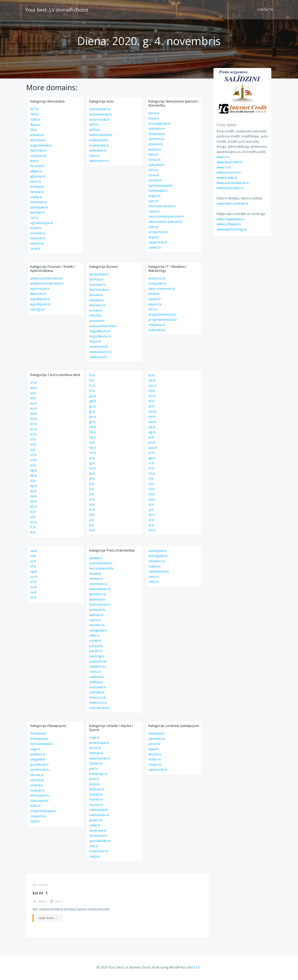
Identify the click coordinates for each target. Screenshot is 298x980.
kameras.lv (97, 610)
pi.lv (151, 438)
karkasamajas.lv (160, 186)
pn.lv (152, 443)
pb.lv (152, 428)
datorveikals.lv (100, 590)
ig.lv (92, 464)
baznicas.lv (38, 151)
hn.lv (93, 454)
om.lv (152, 423)
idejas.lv (36, 172)
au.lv (34, 409)
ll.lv (91, 526)
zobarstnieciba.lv (43, 812)
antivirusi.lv (157, 279)
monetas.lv (38, 203)
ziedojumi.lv (98, 358)
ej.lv (33, 513)
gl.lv (92, 412)
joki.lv (93, 769)
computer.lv (157, 284)
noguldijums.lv (100, 337)
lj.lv (91, 521)
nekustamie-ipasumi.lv (165, 223)
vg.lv (33, 572)
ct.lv (33, 466)
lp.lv (151, 376)
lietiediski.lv (98, 151)
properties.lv (158, 233)
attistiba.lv (38, 141)
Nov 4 (56, 903)
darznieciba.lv (99, 291)
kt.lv (92, 510)
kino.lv (94, 780)
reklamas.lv (157, 326)
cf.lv (33, 440)
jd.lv (92, 480)
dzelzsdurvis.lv (100, 605)
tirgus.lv (95, 342)
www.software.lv (228, 224)
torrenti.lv (38, 234)
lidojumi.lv (97, 790)
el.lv (33, 518)
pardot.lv (96, 652)
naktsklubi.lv (99, 811)
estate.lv (155, 150)
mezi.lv (153, 202)
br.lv (33, 430)
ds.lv (33, 492)
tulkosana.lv (39, 801)
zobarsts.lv (38, 817)
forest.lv (155, 160)
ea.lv (33, 497)
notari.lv (155, 760)
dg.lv (34, 471)
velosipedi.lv (157, 552)
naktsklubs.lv (99, 816)
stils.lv (94, 847)
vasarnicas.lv (158, 243)
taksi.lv (94, 156)
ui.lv (33, 557)
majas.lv (154, 197)
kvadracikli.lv (99, 141)
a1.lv (33, 383)
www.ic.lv (222, 157)
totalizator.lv (99, 852)
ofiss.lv (153, 228)
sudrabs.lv (97, 693)
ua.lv (34, 552)
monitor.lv (97, 626)
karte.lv (36, 182)
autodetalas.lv (100, 110)
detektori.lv (98, 595)
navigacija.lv (98, 631)
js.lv (92, 500)
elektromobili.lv (101, 136)
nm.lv (152, 412)
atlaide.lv (96, 559)
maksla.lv (96, 795)
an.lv (34, 404)
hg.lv (93, 438)
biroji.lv (154, 114)
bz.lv (33, 435)
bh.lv (34, 420)
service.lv (37, 776)
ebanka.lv (96, 301)
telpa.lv (154, 238)
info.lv (153, 310)
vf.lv (33, 567)
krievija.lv (37, 187)
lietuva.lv (37, 193)
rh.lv (152, 474)
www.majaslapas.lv (230, 219)
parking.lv (97, 657)
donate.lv (96, 296)
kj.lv (92, 505)
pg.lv (152, 433)
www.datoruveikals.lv (232, 203)
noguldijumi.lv (100, 332)
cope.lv (94, 738)
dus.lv (34, 162)
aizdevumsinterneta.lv (47, 284)
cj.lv (33, 451)
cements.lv (156, 140)
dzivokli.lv (156, 145)
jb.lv (92, 474)
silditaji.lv (96, 683)
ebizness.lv (97, 306)
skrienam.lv (98, 831)
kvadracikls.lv (99, 146)
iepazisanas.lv (100, 759)
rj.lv (151, 485)
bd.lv (34, 415)
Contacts (266, 9)
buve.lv (154, 119)
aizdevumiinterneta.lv (46, 279)
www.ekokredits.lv (229, 188)
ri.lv (151, 480)
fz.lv (92, 392)
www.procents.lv (228, 172)
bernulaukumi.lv (101, 569)
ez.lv (33, 523)
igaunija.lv (38, 177)
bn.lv (34, 425)
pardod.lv (96, 647)
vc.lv (33, 562)
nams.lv (154, 212)
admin (39, 903)
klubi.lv (94, 785)
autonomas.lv (99, 120)
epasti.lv (155, 300)
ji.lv (91, 490)
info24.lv (96, 316)
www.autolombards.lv (232, 183)
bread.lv (95, 574)
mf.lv (152, 381)
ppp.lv (153, 448)
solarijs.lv (37, 791)
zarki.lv (154, 577)
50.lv (33, 131)
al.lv (33, 399)
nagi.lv (35, 750)
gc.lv (92, 407)
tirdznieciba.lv (99, 709)
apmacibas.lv (99, 275)
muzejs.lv (96, 805)
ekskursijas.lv (99, 743)
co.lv (33, 461)
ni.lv (151, 407)
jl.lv (91, 495)
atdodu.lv (37, 136)
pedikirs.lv (38, 755)
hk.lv (93, 448)
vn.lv (33, 583)
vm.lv (34, 577)
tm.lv (152, 531)
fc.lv (33, 528)
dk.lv (33, 476)
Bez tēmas (40, 886)
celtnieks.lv (157, 130)
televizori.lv (98, 698)
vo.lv (33, 588)
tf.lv (151, 526)
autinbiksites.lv (100, 564)
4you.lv (35, 126)
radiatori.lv (97, 667)
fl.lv (92, 381)
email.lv (154, 295)
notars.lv (155, 765)
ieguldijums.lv (40, 305)
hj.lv (92, 443)
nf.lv (152, 402)
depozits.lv (38, 295)
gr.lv (92, 423)
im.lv (92, 469)
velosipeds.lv (158, 557)
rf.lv (151, 469)
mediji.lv (36, 198)
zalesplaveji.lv (159, 572)
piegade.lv (38, 760)
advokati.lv (156, 734)
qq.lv (152, 459)
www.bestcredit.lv (229, 162)
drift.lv (94, 126)
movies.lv (96, 800)
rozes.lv (95, 672)
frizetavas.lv (39, 739)
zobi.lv (35, 822)
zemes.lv (155, 248)
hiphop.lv (96, 754)
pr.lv (152, 454)
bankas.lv (96, 280)
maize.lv (95, 621)
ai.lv (33, 394)
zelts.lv (153, 583)
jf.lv (92, 485)
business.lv (97, 285)
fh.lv (92, 376)
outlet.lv (95, 642)
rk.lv (152, 490)
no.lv (152, 418)
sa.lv (152, 500)
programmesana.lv (163, 320)
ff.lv (33, 533)
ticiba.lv (36, 229)
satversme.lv (158, 771)
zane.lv (35, 249)
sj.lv (151, 510)
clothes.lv (96, 580)
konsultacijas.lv (42, 745)
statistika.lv (157, 331)
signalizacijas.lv (42, 224)
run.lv (34, 219)
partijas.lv (37, 213)
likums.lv (155, 755)
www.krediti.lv (226, 177)
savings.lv (37, 310)
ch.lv (33, 445)
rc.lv (151, 464)
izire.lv (153, 171)
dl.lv (33, 482)
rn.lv (152, 495)
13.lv (197, 968)
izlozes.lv (96, 764)
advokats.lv (157, 739)
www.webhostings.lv (231, 229)
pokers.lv (96, 821)
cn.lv (33, 456)
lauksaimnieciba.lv (103, 327)
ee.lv (33, 502)
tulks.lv (35, 807)
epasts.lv (155, 305)
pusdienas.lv (39, 765)
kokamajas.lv (158, 192)
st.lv (151, 521)
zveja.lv (95, 857)
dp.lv (34, 487)
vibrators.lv (157, 562)
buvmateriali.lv (159, 124)
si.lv (151, 505)
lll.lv (92, 531)
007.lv (34, 110)
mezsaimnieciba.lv (162, 207)
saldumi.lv (97, 678)
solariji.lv (37, 786)
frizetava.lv (38, 734)
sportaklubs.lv (100, 842)
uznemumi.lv (99, 348)
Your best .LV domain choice (56, 9)
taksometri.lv (99, 162)
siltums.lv (37, 781)
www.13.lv (223, 167)
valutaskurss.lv (100, 353)
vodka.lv (154, 567)
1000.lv (35, 120)
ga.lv (93, 397)
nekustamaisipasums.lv (166, 217)
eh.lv (34, 507)
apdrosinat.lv (40, 289)
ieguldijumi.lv (40, 300)
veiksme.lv (38, 239)
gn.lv (93, 418)
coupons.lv (38, 156)
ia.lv (92, 459)
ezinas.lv (96, 311)
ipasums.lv (156, 166)
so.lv (152, 516)
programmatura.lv (162, 315)
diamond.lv (97, 600)
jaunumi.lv (97, 322)
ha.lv (93, 428)
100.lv (34, 115)
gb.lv (93, 402)
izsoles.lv (155, 181)
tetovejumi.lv (40, 796)
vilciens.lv (37, 244)
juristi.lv (154, 745)
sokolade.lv (98, 688)
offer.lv (94, 636)
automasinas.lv (100, 115)
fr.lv (92, 386)
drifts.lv (95, 131)
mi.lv (152, 392)
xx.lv (33, 593)
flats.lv (153, 155)
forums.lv (37, 167)
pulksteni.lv (98, 662)
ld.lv (92, 516)
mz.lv (152, 397)
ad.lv (33, 389)
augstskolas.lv (41, 146)
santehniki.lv (40, 771)
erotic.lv (95, 749)
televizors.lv (98, 704)
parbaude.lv (39, 208)
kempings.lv (98, 775)
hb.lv (93, 433)
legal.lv (154, 750)
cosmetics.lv (98, 585)
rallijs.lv (95, 826)
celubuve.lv (157, 135)
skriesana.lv (98, 837)
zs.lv (33, 598)
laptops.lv (96, 616)
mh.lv (152, 386)
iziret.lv (154, 176)
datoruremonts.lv (162, 289)
